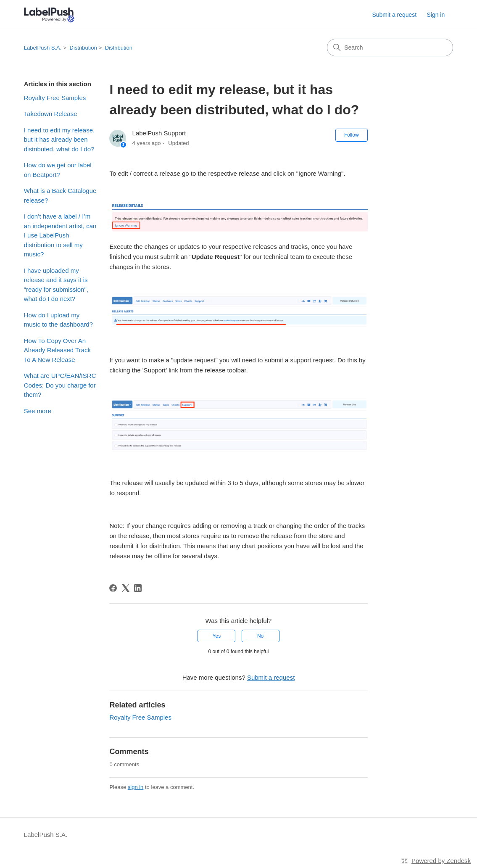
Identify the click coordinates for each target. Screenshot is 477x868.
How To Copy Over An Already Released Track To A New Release (57, 350)
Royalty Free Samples (55, 98)
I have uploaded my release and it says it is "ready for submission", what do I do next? (56, 285)
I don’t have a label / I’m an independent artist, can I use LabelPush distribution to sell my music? (60, 235)
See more (38, 411)
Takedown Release (51, 114)
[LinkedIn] (138, 588)
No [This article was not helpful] (260, 636)
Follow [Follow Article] (352, 135)
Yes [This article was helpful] (217, 636)
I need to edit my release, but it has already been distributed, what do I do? (59, 140)
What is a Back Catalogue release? (60, 195)
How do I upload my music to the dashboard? (58, 320)
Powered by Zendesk (441, 861)
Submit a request (394, 15)
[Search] (390, 47)
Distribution (83, 48)
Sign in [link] (436, 15)
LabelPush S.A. (43, 48)
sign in (136, 787)
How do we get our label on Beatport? (58, 170)
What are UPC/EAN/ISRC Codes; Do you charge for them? (60, 385)
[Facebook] (113, 588)
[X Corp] (126, 588)
